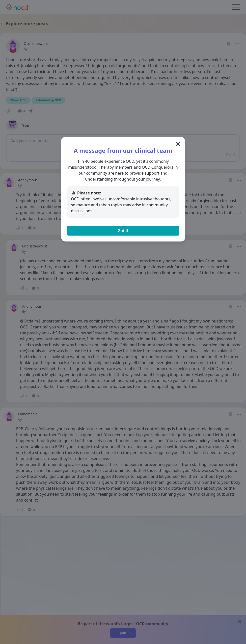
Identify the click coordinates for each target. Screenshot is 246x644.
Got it (123, 231)
